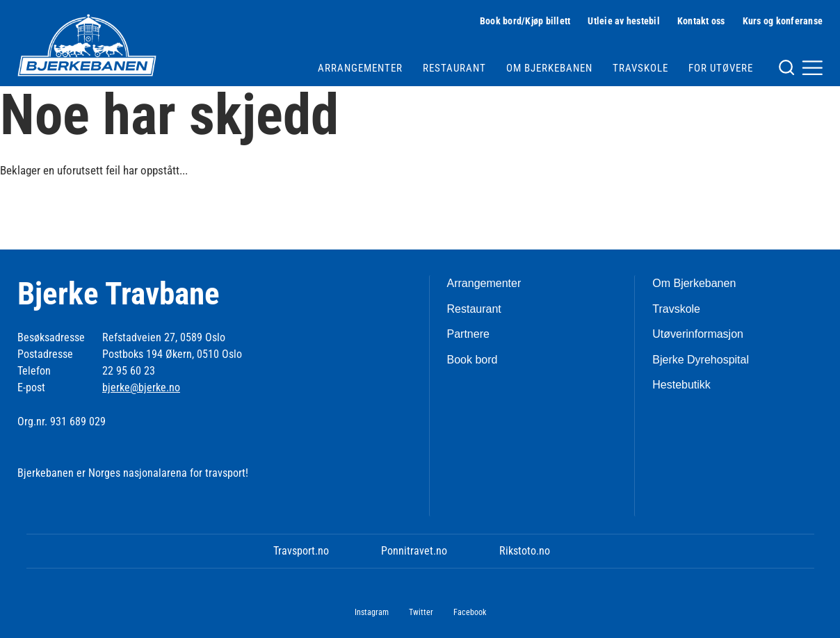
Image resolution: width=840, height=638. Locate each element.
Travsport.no (301, 551)
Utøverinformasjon (698, 334)
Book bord (472, 360)
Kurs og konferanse (783, 21)
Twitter (421, 612)
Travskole (640, 68)
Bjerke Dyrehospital (701, 360)
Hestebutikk (681, 385)
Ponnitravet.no (414, 551)
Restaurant (454, 68)
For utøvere (721, 68)
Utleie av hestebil (624, 21)
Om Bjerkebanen (549, 68)
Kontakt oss (701, 21)
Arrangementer (360, 68)
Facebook (470, 612)
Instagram (372, 612)
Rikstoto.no (525, 551)
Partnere (468, 334)
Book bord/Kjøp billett (525, 21)
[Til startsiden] (87, 45)
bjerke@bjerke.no (141, 387)
